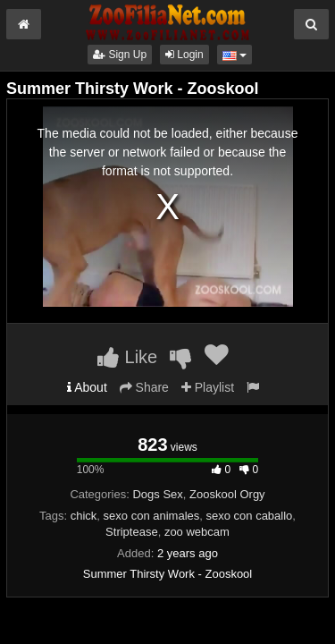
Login (184, 55)
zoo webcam (197, 532)
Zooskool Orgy (227, 494)
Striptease (132, 532)
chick (84, 516)
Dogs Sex (157, 494)
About (87, 387)
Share (144, 387)
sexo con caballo (249, 516)
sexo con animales (152, 516)
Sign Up (120, 55)
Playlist (208, 387)
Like (127, 357)
